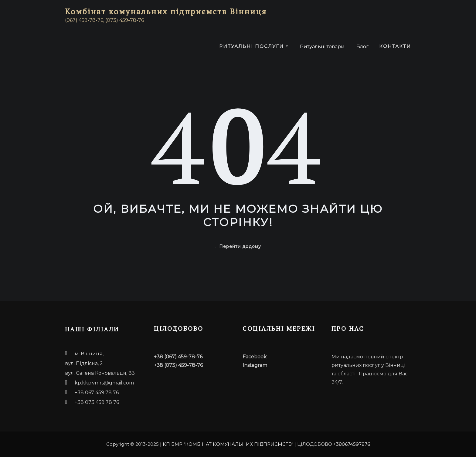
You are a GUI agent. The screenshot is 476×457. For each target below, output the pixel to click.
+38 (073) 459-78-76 (178, 365)
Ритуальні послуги (254, 46)
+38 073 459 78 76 (97, 402)
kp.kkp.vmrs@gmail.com (104, 383)
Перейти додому (238, 246)
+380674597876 (352, 444)
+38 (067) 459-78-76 (178, 357)
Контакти (395, 46)
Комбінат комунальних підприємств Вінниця (166, 11)
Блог (362, 47)
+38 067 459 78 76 (97, 393)
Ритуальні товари (322, 47)
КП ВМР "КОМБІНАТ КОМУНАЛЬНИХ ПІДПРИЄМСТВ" (228, 444)
